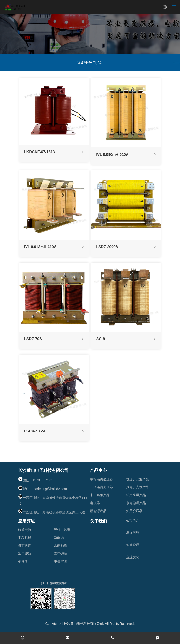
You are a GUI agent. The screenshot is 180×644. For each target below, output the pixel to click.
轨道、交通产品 (138, 479)
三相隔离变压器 (101, 487)
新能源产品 (98, 511)
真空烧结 (60, 554)
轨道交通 (25, 530)
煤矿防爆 (25, 546)
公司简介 (133, 520)
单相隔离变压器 (101, 479)
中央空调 (60, 561)
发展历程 (133, 532)
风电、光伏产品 (138, 487)
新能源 (59, 538)
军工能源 (25, 554)
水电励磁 (60, 546)
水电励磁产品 (136, 503)
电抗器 (95, 503)
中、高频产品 (100, 495)
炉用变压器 (134, 511)
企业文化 (133, 557)
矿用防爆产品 (136, 495)
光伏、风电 (62, 530)
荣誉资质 (133, 545)
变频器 (23, 561)
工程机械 (25, 538)
